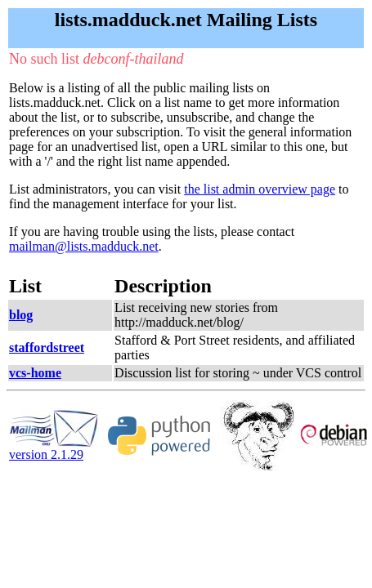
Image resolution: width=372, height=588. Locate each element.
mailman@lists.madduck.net (84, 246)
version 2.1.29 (54, 449)
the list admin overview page (260, 189)
